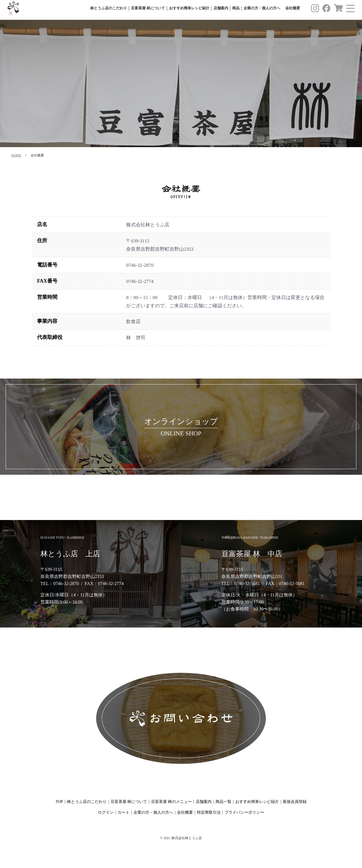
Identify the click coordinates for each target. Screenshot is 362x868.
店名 (42, 224)
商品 (236, 8)
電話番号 (47, 265)
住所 (42, 240)
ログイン (106, 812)
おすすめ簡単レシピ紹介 (189, 8)
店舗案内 (221, 8)
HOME (16, 155)
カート (124, 812)
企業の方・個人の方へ (262, 8)
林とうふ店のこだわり (109, 8)
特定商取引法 (209, 812)
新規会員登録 (295, 802)
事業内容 (47, 321)
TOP (59, 802)
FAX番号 (47, 281)
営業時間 (47, 297)
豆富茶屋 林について (148, 8)
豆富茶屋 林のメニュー (171, 802)
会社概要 (293, 8)
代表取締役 (50, 337)
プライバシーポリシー (244, 812)
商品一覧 (223, 802)
